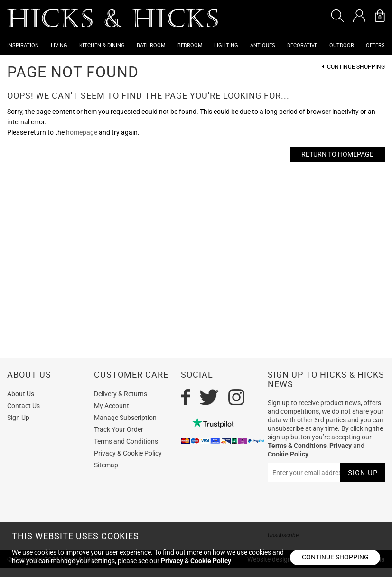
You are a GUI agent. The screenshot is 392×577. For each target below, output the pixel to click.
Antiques (263, 45)
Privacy (341, 446)
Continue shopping (335, 557)
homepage (82, 132)
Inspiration (23, 45)
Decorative (302, 45)
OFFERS (375, 45)
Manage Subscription (125, 418)
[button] (337, 16)
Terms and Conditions (126, 441)
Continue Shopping (356, 67)
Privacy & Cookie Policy (128, 453)
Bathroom (151, 45)
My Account (112, 406)
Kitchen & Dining (102, 45)
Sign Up (18, 418)
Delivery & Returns (121, 394)
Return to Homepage (337, 154)
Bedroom (190, 45)
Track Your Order (119, 429)
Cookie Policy (288, 454)
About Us (21, 394)
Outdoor (342, 45)
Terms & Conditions (297, 446)
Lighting (226, 45)
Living (59, 45)
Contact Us (23, 406)
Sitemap (106, 465)
